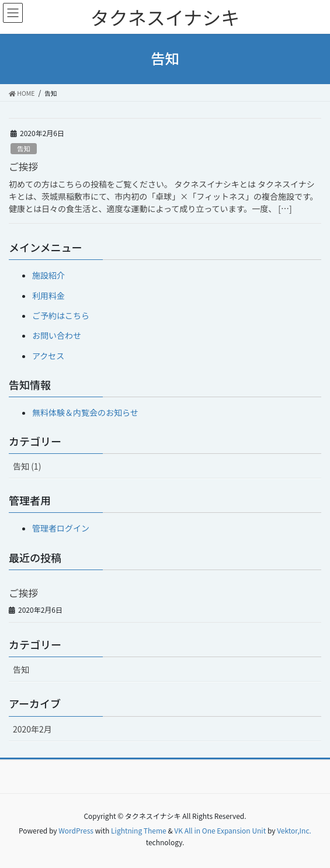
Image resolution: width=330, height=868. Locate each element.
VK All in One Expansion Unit (220, 830)
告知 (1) (27, 466)
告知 (23, 148)
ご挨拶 (23, 166)
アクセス (48, 356)
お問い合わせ (57, 335)
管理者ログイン (61, 528)
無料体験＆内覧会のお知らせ (85, 412)
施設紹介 (48, 275)
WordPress (76, 830)
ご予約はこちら (61, 315)
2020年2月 (32, 729)
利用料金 (48, 296)
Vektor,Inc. (294, 830)
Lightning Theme (139, 830)
